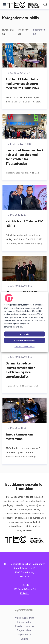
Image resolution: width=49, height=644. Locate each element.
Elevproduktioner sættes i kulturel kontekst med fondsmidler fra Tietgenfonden (24, 157)
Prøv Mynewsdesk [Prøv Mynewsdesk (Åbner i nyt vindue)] (24, 626)
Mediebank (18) (24, 32)
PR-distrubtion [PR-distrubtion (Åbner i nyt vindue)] (25, 622)
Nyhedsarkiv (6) (8, 32)
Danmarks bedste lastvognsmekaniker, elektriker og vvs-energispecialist (20, 370)
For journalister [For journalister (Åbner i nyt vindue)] (25, 630)
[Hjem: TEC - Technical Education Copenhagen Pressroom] (24, 5)
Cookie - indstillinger (24, 347)
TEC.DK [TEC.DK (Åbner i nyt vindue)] (24, 585)
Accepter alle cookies (24, 340)
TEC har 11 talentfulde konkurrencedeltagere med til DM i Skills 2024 (22, 83)
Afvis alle (25, 334)
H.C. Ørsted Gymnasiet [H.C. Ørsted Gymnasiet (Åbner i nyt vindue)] (24, 589)
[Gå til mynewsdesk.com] (24, 610)
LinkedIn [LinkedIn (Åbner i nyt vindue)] (25, 593)
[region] (24, 322)
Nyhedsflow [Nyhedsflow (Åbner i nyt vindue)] (25, 634)
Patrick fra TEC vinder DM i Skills (24, 223)
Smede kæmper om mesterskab (19, 436)
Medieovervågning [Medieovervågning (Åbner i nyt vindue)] (24, 618)
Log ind (24, 639)
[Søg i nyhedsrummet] (45, 5)
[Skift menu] (4, 5)
